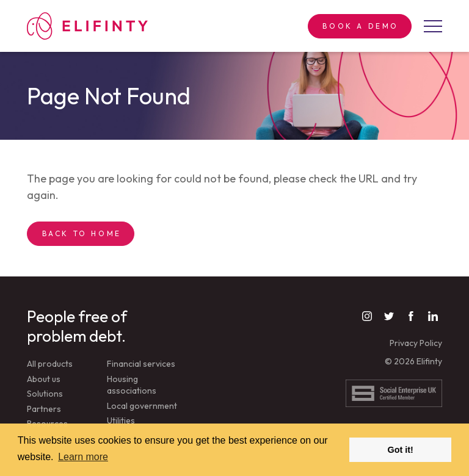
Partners (44, 409)
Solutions (45, 394)
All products (50, 364)
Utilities (121, 420)
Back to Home (82, 233)
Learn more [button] (83, 457)
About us (44, 379)
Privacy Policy (416, 343)
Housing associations (132, 385)
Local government (142, 406)
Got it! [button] (401, 450)
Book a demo (361, 26)
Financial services (141, 364)
